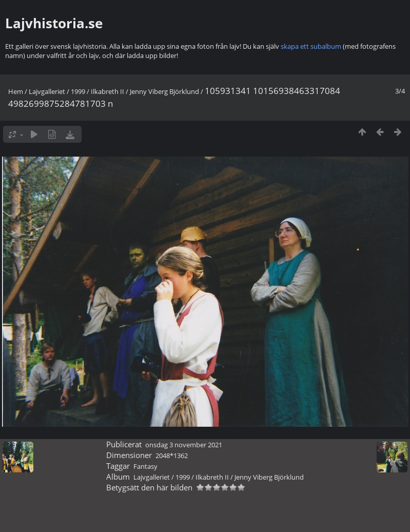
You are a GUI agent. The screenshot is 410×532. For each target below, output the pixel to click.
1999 (78, 91)
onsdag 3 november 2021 (184, 445)
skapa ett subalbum (311, 46)
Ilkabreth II (108, 91)
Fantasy (145, 466)
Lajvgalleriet (47, 91)
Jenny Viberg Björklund (164, 91)
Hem (16, 91)
